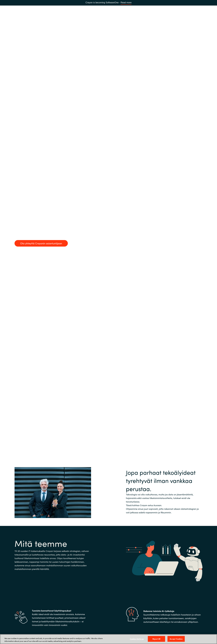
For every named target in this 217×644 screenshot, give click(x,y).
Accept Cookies (176, 639)
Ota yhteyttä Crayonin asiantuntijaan (41, 243)
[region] (108, 639)
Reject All (156, 639)
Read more (126, 3)
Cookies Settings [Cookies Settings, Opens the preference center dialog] (137, 639)
